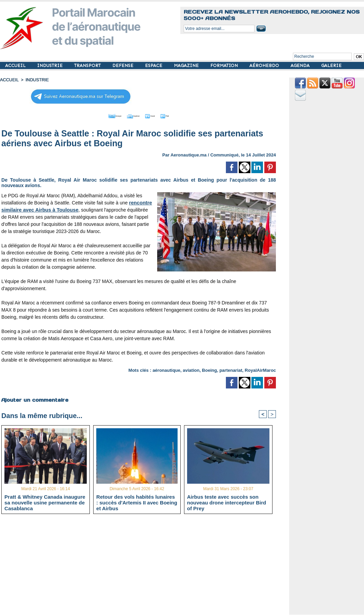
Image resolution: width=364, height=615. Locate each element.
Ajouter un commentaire (35, 399)
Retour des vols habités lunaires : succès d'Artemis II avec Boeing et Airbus (137, 502)
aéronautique (166, 369)
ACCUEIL (16, 65)
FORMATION (225, 65)
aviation (191, 369)
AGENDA (301, 65)
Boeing (210, 369)
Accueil (9, 80)
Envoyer (100, 115)
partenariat (231, 369)
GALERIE (331, 65)
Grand (159, 115)
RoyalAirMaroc (260, 369)
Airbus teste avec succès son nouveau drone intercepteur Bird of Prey (227, 502)
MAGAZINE (187, 65)
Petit (183, 115)
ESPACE (154, 65)
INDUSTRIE (51, 65)
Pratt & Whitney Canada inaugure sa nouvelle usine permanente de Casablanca (45, 502)
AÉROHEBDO (265, 65)
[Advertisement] (144, 567)
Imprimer (131, 115)
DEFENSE (123, 65)
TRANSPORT (88, 65)
